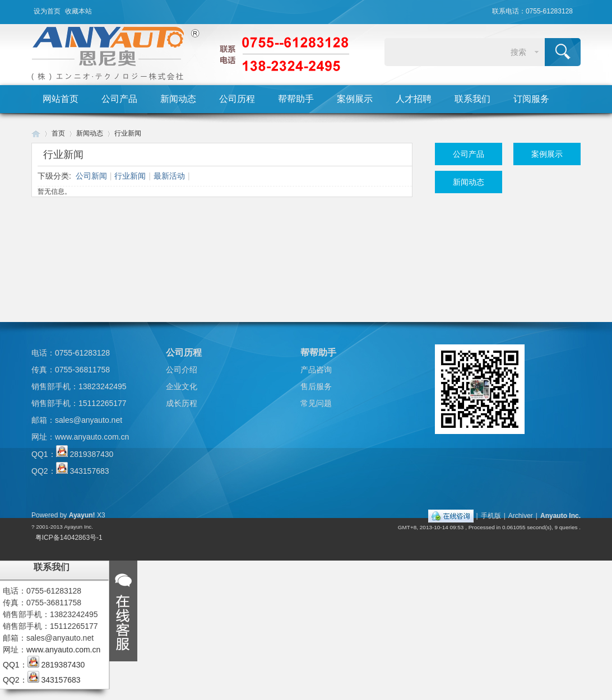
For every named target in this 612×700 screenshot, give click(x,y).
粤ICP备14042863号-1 (69, 538)
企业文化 (182, 386)
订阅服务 (531, 99)
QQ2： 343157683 (70, 471)
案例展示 (355, 99)
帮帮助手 (296, 99)
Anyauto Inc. (560, 516)
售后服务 (316, 386)
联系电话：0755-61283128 (532, 11)
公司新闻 (91, 176)
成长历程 (182, 403)
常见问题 (316, 403)
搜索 (518, 52)
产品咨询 (316, 370)
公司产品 (119, 99)
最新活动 (169, 176)
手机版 (491, 516)
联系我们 (472, 99)
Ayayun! (82, 515)
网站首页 (61, 99)
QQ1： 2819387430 (72, 454)
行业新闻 (128, 133)
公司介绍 (182, 370)
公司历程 (237, 99)
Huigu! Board (36, 134)
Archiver (521, 516)
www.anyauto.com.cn (92, 437)
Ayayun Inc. (78, 527)
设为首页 (47, 11)
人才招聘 (414, 99)
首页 (58, 133)
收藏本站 (78, 11)
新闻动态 (178, 99)
